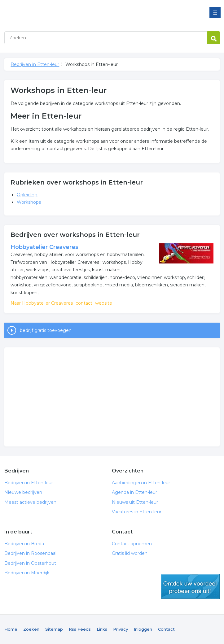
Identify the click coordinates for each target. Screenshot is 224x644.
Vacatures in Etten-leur (137, 512)
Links (102, 629)
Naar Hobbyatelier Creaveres (42, 303)
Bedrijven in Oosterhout (30, 563)
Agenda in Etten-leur (134, 492)
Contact (166, 629)
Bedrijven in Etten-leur (82, 13)
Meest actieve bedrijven (30, 502)
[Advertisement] (112, 397)
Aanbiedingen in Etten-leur (141, 483)
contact (84, 303)
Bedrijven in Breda (24, 544)
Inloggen (143, 629)
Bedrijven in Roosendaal (30, 553)
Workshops (29, 202)
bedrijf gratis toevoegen (46, 330)
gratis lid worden (190, 586)
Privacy (121, 629)
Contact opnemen (132, 544)
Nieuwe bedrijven (23, 492)
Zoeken (31, 629)
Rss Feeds (80, 629)
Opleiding (27, 195)
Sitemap (54, 629)
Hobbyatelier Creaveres (44, 247)
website (104, 303)
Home (11, 629)
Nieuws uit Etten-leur (135, 502)
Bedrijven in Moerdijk (27, 573)
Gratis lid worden (130, 553)
